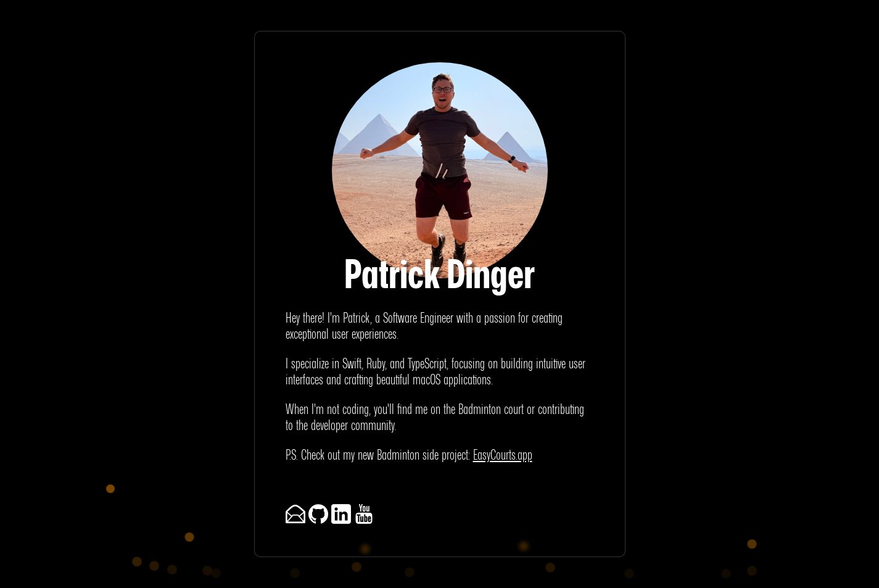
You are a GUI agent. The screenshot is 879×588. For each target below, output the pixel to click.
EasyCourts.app (503, 454)
